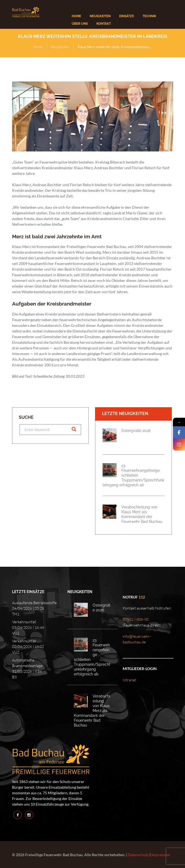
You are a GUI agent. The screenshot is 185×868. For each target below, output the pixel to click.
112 (142, 597)
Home (38, 47)
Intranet (129, 680)
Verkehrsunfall (24, 622)
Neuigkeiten (60, 47)
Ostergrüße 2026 (136, 431)
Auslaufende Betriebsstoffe (34, 603)
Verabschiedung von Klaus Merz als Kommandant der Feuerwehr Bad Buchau (142, 514)
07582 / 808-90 (136, 619)
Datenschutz (138, 855)
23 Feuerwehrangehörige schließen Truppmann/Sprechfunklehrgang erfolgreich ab (133, 475)
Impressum (161, 855)
